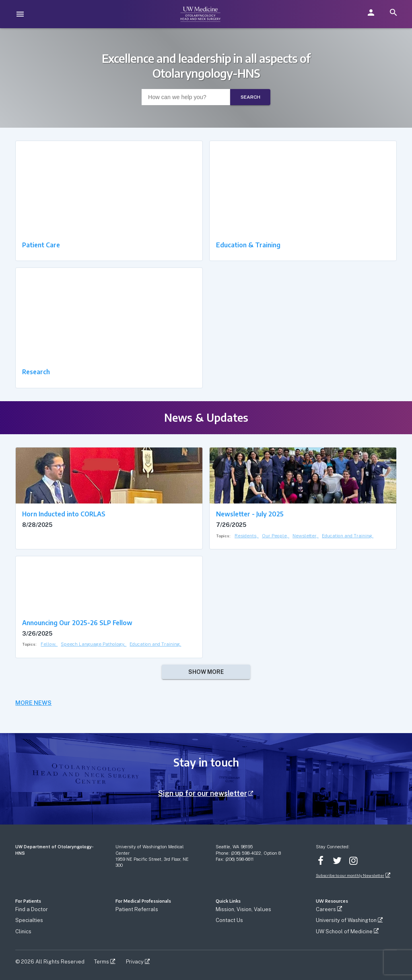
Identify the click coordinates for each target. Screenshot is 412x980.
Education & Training (248, 245)
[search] (393, 12)
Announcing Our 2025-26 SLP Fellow (77, 623)
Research (36, 372)
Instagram (354, 861)
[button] (371, 12)
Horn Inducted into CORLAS (64, 514)
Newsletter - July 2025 (250, 514)
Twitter (337, 861)
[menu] (20, 14)
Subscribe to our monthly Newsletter (350, 875)
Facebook (321, 861)
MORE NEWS (33, 703)
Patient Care (41, 245)
